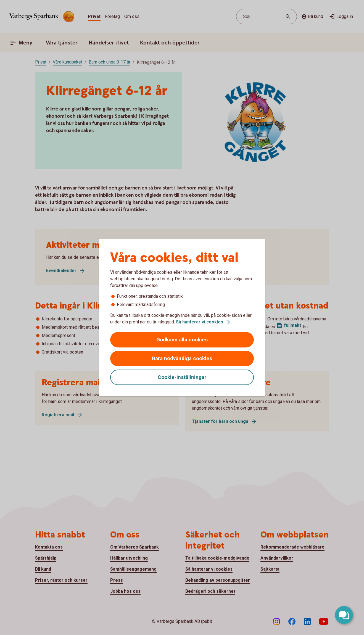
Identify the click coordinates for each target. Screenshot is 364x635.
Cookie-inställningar (182, 377)
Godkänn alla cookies (182, 340)
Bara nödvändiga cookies (182, 358)
